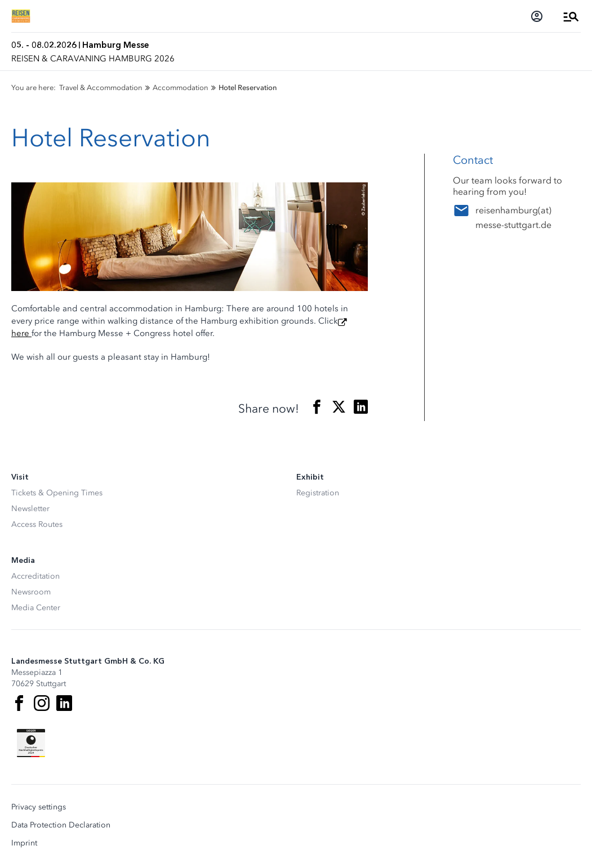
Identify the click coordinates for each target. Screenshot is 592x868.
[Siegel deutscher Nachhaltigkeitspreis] (31, 743)
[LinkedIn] (64, 703)
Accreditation (35, 576)
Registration (318, 493)
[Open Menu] (571, 16)
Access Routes (37, 524)
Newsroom (31, 592)
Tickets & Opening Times (57, 493)
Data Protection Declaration (61, 825)
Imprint (24, 843)
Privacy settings (39, 807)
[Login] (537, 16)
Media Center (36, 608)
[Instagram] (42, 703)
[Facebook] (19, 703)
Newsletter (30, 509)
